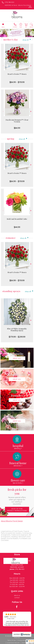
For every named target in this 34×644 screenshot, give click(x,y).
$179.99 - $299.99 (17, 337)
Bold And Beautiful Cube (17, 219)
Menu (3, 27)
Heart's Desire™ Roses (17, 74)
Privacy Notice (22, 640)
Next (31, 66)
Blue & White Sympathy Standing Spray (17, 330)
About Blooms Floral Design (12, 521)
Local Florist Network (13, 643)
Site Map (24, 643)
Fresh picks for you (17, 496)
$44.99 (17, 227)
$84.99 (17, 128)
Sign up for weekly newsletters (17, 510)
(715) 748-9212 (9, 2)
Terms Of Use (12, 640)
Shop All (26, 40)
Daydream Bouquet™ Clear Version (17, 121)
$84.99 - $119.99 (17, 82)
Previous (3, 66)
